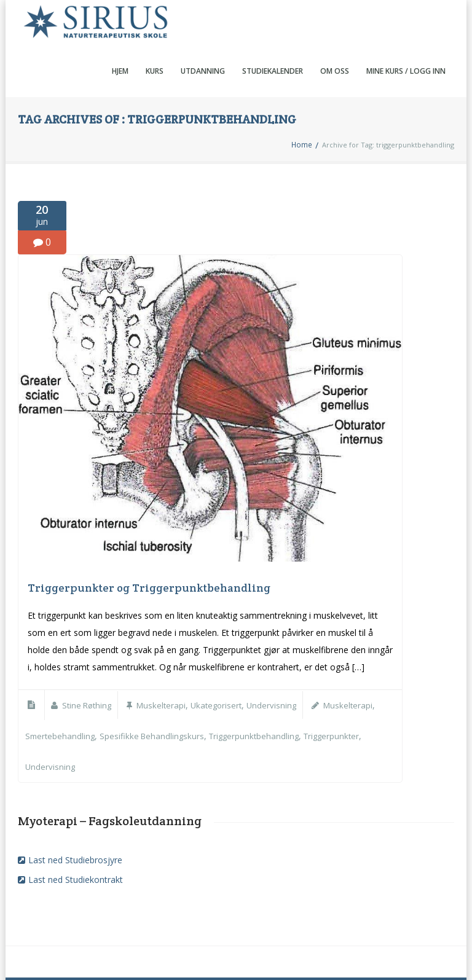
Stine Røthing (88, 660)
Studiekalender (273, 26)
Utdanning (203, 26)
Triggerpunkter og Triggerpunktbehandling (149, 543)
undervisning (51, 720)
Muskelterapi (166, 660)
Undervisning (281, 660)
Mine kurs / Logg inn (406, 26)
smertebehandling (61, 690)
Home (302, 100)
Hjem (120, 26)
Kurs (155, 26)
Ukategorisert (223, 660)
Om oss (335, 26)
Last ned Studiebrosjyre (75, 813)
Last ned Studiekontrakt (76, 833)
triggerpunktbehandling (261, 690)
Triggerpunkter (341, 690)
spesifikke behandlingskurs (155, 690)
